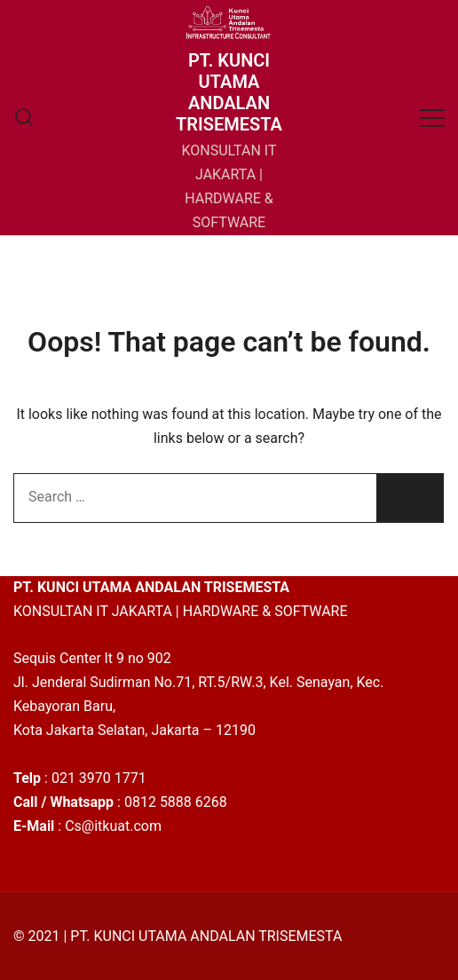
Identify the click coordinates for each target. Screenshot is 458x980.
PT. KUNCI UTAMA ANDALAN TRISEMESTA (229, 92)
